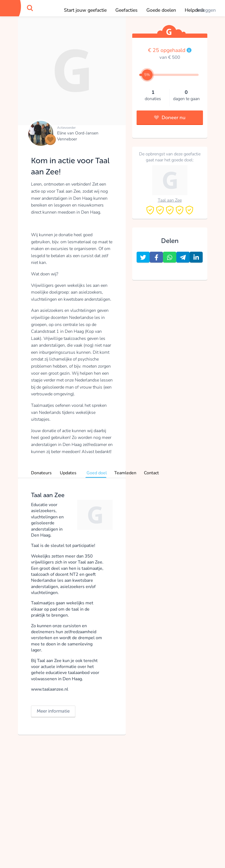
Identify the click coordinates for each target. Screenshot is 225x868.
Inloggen (206, 10)
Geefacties (126, 10)
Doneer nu (170, 118)
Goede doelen (161, 10)
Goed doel (97, 473)
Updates (68, 473)
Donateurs (41, 473)
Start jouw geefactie (85, 10)
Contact (151, 473)
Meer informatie (53, 711)
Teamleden (125, 473)
